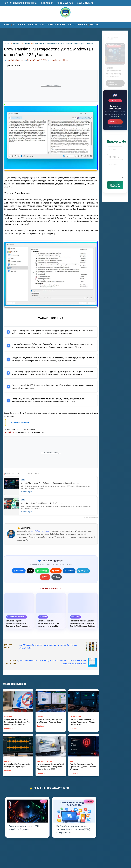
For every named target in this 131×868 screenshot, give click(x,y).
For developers (65, 3)
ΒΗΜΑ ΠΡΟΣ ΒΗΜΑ (56, 25)
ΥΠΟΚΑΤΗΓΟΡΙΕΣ (36, 25)
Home (7, 25)
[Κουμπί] (20, 423)
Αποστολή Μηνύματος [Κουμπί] (115, 185)
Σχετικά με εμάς (85, 3)
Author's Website (20, 423)
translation (56, 60)
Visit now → (115, 122)
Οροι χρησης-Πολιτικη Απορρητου (21, 3)
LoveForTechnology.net (40, 531)
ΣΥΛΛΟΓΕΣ (95, 25)
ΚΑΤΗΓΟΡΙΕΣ (19, 25)
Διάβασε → (9, 729)
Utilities (65, 60)
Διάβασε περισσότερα (115, 82)
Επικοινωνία (47, 3)
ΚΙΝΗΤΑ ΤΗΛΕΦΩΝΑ (78, 25)
